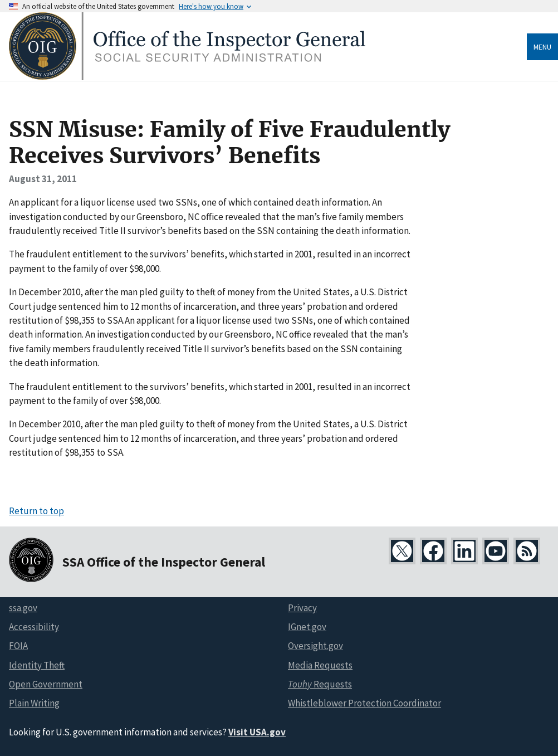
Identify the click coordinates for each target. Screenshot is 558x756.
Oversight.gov (315, 646)
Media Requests (320, 665)
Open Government (46, 684)
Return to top (36, 511)
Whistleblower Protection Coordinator (364, 703)
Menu (542, 47)
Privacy (302, 608)
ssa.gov (23, 608)
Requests (320, 684)
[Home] (187, 77)
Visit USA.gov (257, 732)
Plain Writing (34, 703)
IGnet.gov (307, 627)
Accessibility (34, 627)
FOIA (18, 646)
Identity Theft (37, 665)
